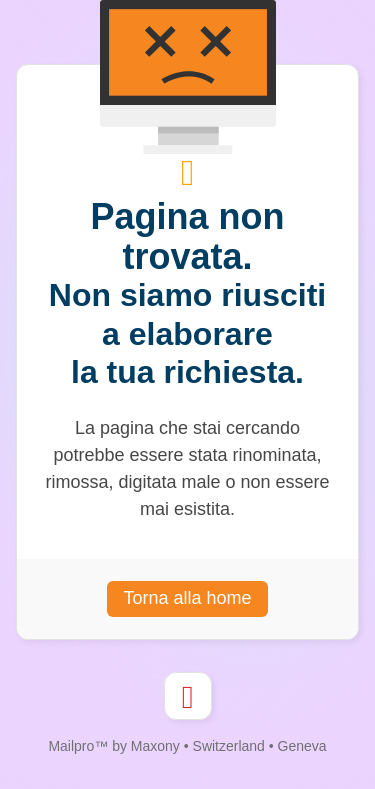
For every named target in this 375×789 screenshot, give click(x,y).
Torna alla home (187, 598)
